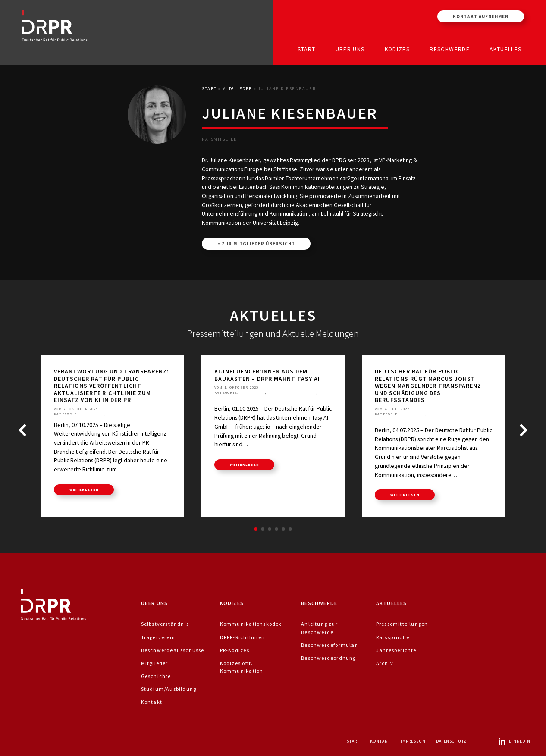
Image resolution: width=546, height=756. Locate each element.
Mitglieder (237, 89)
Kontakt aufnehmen (481, 16)
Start (307, 49)
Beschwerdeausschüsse (173, 650)
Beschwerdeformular (329, 645)
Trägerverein (158, 637)
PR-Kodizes (235, 650)
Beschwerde (450, 49)
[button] (22, 430)
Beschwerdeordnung (329, 658)
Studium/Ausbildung (169, 689)
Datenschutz (452, 741)
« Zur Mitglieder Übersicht (256, 244)
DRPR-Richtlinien (242, 637)
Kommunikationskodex (251, 624)
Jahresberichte (396, 650)
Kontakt (152, 702)
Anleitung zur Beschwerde (319, 628)
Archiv (385, 663)
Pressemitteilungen (131, 414)
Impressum (413, 741)
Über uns (350, 49)
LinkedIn (514, 741)
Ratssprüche (229, 398)
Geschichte (156, 676)
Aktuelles (505, 49)
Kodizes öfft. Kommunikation (242, 667)
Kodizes (397, 49)
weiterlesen (84, 489)
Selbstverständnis (165, 624)
